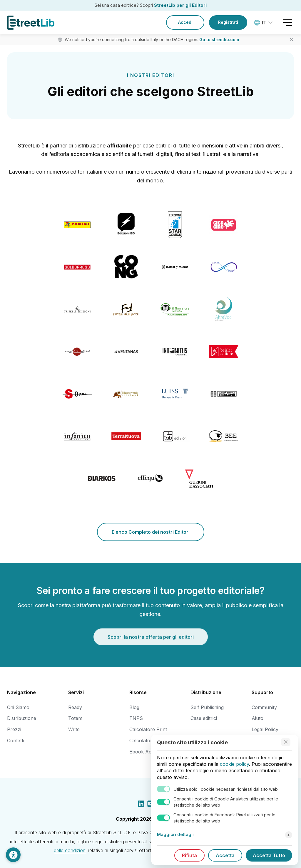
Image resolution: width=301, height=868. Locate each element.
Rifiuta (189, 855)
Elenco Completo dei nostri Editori (151, 532)
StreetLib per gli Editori (180, 5)
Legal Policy (265, 729)
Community (264, 707)
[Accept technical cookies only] (286, 742)
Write (74, 729)
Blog (134, 707)
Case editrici (204, 718)
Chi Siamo (18, 707)
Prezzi (14, 729)
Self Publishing (207, 707)
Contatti (16, 741)
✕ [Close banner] (292, 40)
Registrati (228, 22)
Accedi (185, 22)
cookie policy (234, 764)
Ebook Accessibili (149, 752)
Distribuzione (22, 718)
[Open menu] (287, 23)
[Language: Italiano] (264, 23)
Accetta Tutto (269, 855)
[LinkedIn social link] (141, 805)
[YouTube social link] (150, 805)
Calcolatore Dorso (150, 741)
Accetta (225, 855)
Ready (75, 707)
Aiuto (257, 718)
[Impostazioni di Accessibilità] (13, 855)
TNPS (136, 718)
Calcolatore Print (148, 729)
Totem (75, 718)
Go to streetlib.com (219, 40)
